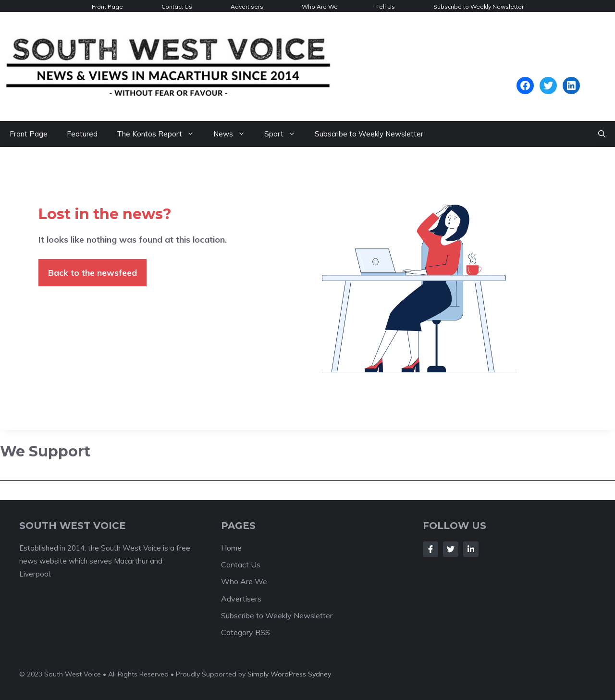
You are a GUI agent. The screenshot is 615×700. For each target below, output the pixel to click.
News (234, 134)
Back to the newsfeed (92, 273)
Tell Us (386, 6)
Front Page (107, 6)
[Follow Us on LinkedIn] (471, 549)
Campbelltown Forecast (548, 72)
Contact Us (177, 6)
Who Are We (320, 6)
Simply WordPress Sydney (289, 674)
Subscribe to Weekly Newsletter (479, 6)
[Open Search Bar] (602, 134)
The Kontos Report (160, 134)
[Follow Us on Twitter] (451, 549)
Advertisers (247, 6)
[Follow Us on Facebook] (430, 549)
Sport (285, 134)
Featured (82, 134)
